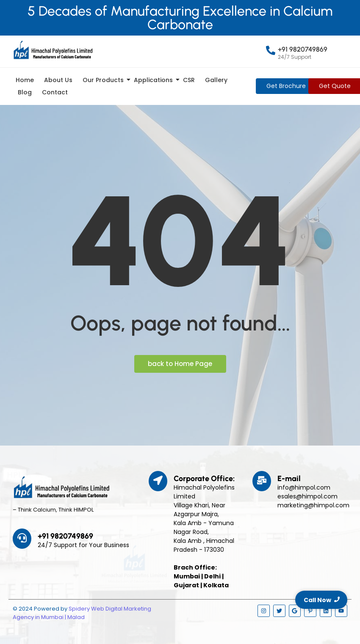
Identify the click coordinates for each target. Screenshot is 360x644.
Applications (155, 80)
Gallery (216, 80)
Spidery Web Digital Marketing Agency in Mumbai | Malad (82, 613)
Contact (55, 92)
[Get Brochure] (286, 86)
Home (25, 80)
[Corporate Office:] (158, 481)
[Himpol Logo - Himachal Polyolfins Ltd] (53, 50)
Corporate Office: (204, 479)
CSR (189, 80)
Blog (25, 92)
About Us (58, 80)
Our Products (105, 80)
